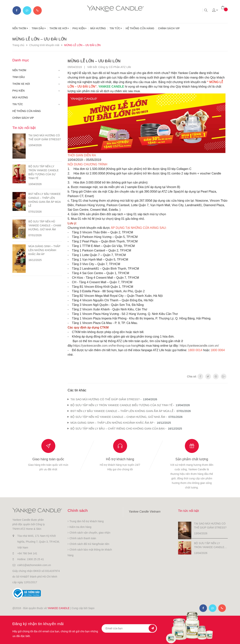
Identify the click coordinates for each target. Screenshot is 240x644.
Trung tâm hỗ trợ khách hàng (87, 521)
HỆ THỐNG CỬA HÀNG (140, 28)
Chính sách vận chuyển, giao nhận (90, 533)
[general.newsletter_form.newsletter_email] (129, 628)
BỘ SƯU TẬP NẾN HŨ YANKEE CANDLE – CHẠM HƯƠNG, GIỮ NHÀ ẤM (118, 417)
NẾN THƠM (20, 28)
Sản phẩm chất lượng (192, 459)
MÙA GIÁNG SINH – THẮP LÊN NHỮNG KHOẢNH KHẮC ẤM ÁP (112, 423)
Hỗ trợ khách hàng (120, 459)
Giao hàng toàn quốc (48, 459)
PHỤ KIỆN (79, 28)
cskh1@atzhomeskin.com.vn (34, 565)
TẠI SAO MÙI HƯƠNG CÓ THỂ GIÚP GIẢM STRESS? (105, 399)
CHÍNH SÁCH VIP (169, 28)
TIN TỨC (116, 28)
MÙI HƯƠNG (98, 28)
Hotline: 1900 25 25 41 (31, 559)
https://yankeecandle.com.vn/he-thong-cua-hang (106, 346)
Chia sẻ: (192, 376)
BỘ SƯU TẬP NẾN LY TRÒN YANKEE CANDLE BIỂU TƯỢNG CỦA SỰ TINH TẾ (121, 405)
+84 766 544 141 (27, 553)
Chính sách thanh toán (83, 538)
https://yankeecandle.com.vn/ (199, 346)
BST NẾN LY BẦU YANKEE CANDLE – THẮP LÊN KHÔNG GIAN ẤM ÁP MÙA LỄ (122, 411)
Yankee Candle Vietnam (145, 512)
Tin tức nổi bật (24, 128)
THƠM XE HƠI (59, 28)
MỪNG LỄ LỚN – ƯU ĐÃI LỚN (99, 61)
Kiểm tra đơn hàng (80, 527)
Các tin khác (77, 390)
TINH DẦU (39, 28)
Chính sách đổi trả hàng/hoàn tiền (89, 544)
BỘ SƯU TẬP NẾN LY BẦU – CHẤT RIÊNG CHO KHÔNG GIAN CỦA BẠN (117, 428)
